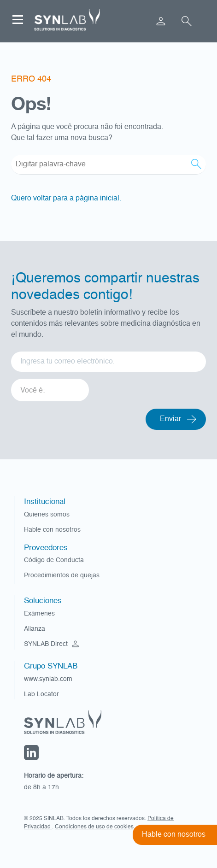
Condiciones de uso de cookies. (95, 827)
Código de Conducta (54, 560)
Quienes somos (47, 515)
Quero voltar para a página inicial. (66, 199)
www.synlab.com (48, 679)
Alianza (35, 629)
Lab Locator (41, 694)
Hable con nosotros (52, 530)
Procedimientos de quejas (62, 575)
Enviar (170, 419)
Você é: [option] (32, 391)
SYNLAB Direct (53, 644)
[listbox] (50, 387)
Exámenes (39, 614)
